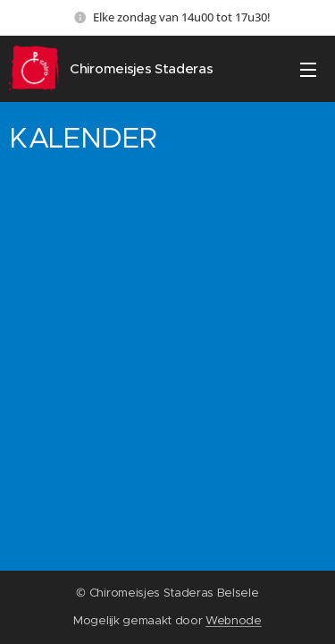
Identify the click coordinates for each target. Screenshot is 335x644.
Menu (308, 70)
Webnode (234, 620)
